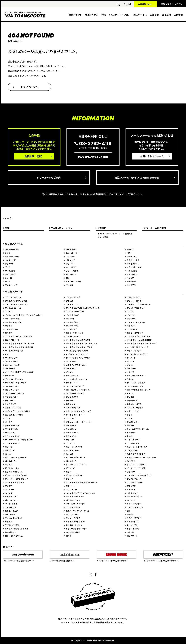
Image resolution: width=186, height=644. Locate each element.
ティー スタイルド (12, 425)
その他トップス (133, 260)
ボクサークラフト (73, 500)
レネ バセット (11, 532)
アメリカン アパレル (74, 304)
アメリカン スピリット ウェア (139, 304)
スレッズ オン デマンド (14, 415)
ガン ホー (131, 365)
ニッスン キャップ (12, 443)
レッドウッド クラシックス (77, 529)
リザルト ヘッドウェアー (76, 522)
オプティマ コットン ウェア (77, 354)
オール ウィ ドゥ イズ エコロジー (140, 340)
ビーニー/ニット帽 (73, 281)
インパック (131, 315)
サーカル (130, 393)
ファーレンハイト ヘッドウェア (139, 475)
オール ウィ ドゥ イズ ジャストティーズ (82, 344)
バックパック (71, 274)
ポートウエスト (11, 500)
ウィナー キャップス (13, 322)
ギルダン (69, 372)
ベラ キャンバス (11, 497)
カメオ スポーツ (11, 361)
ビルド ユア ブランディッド (16, 475)
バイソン (9, 454)
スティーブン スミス (13, 408)
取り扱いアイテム (14, 244)
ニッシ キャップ (133, 440)
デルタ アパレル (11, 429)
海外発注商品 (71, 249)
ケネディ (130, 379)
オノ (7, 354)
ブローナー (70, 486)
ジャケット (9, 264)
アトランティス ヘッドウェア (17, 304)
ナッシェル (70, 440)
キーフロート (10, 368)
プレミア (9, 486)
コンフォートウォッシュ (15, 393)
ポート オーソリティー (75, 497)
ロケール (130, 532)
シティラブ (70, 400)
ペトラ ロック (132, 493)
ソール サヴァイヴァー (75, 415)
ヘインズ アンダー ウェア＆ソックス (80, 493)
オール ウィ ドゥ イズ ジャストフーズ (142, 344)
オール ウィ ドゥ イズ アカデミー (79, 340)
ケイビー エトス (72, 383)
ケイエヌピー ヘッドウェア (16, 383)
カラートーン (71, 361)
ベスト (130, 253)
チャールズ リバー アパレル (138, 429)
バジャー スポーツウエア (76, 457)
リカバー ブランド (134, 518)
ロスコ (69, 536)
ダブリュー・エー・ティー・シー (79, 422)
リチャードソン (133, 522)
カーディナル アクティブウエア (78, 358)
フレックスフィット (135, 482)
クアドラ (130, 372)
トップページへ (29, 87)
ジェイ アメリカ (72, 397)
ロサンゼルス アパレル (14, 536)
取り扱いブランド (14, 291)
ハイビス (69, 454)
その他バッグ (132, 274)
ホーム (8, 218)
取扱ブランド (75, 15)
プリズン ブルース (134, 479)
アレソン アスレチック (136, 308)
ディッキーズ (71, 425)
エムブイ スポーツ (73, 336)
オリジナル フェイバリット (138, 354)
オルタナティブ (11, 358)
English (128, 4)
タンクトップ (10, 260)
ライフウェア (10, 514)
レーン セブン (132, 525)
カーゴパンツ (71, 267)
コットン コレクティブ (75, 386)
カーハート (131, 358)
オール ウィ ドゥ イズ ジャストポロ (19, 347)
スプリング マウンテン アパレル (18, 411)
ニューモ (9, 447)
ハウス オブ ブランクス (136, 454)
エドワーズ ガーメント (75, 333)
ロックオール (132, 536)
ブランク (69, 479)
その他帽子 (131, 281)
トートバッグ (10, 274)
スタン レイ (71, 404)
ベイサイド (131, 489)
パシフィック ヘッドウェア (16, 457)
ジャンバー (70, 264)
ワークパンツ (10, 271)
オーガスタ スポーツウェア (138, 347)
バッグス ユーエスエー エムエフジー (141, 457)
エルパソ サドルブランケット (139, 336)
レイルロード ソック (74, 525)
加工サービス (140, 15)
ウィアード (70, 319)
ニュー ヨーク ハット (74, 447)
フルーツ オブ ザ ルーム (14, 482)
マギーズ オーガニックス (76, 504)
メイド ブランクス (134, 504)
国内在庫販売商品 (12, 249)
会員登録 (145, 4)
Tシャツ (130, 249)
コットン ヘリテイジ (135, 386)
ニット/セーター (72, 253)
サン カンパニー (11, 397)
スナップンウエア (73, 408)
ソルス (130, 418)
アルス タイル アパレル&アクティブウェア (83, 308)
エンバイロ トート (12, 340)
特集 (104, 15)
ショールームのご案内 (49, 177)
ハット (8, 281)
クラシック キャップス (136, 375)
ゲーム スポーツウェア (136, 383)
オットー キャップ (134, 351)
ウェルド (9, 326)
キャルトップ (71, 368)
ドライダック (132, 432)
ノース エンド (132, 450)
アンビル (130, 311)
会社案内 (166, 15)
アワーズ (8, 311)
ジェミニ (130, 397)
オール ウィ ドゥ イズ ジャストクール (20, 344)
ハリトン (9, 465)
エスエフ (9, 333)
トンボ (130, 436)
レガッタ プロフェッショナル (17, 529)
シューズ (8, 278)
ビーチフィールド (12, 468)
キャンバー (131, 368)
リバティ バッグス (12, 525)
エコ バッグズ (71, 329)
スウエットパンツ (134, 267)
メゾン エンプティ (73, 507)
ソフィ (8, 418)
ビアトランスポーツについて (109, 234)
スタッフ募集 (103, 237)
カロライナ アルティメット (77, 365)
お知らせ (154, 15)
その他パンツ (132, 271)
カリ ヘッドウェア (12, 365)
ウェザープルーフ (73, 322)
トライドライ (71, 436)
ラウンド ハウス (72, 514)
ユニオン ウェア (11, 511)
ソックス (69, 285)
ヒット (69, 472)
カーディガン (132, 256)
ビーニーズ (70, 468)
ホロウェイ (131, 500)
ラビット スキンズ (73, 518)
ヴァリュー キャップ (13, 319)
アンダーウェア (11, 285)
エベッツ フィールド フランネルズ (19, 336)
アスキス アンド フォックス (16, 301)
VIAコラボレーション (120, 15)
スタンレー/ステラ (134, 404)
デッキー (130, 425)
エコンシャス (132, 329)
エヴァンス (131, 326)
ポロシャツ (70, 260)
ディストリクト (133, 422)
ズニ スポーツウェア (135, 408)
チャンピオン (71, 429)
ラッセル (130, 514)
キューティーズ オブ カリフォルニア (19, 372)
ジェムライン (10, 400)
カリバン (131, 361)
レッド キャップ (133, 529)
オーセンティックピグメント (77, 351)
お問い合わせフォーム (152, 156)
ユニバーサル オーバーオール (78, 511)
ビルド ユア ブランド (74, 475)
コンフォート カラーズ (75, 393)
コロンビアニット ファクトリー (78, 390)
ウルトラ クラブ (72, 326)
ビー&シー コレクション (137, 465)
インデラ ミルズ (72, 315)
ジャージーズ (132, 400)
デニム (8, 267)
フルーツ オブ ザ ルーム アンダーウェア (82, 482)
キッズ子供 (131, 285)
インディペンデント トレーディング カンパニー (24, 315)
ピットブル (131, 472)
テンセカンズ (10, 432)
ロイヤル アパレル (73, 532)
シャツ (8, 253)
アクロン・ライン (134, 297)
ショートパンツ (72, 271)
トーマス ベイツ (72, 432)
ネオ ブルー (10, 450)
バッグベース (71, 461)
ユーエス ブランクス (135, 507)
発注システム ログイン (172, 4)
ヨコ (129, 511)
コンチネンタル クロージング (139, 390)
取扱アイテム (92, 15)
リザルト (9, 522)
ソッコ (130, 415)
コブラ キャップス (12, 390)
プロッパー (9, 489)
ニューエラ (70, 443)
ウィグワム (131, 319)
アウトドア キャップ (13, 297)
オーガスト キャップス (14, 351)
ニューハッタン (133, 443)
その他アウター (133, 264)
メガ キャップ (11, 507)
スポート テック (133, 411)
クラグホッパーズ (73, 375)
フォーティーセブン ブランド (17, 479)
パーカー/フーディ (12, 256)
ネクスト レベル (72, 450)
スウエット (70, 256)
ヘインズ (9, 493)
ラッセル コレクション (14, 518)
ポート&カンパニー (135, 497)
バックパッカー (11, 461)
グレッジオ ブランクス (14, 379)
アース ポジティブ (73, 297)
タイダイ (9, 422)
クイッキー (9, 375)
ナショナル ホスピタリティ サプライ (19, 440)
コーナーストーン (12, 386)
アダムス (69, 301)
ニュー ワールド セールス (137, 447)
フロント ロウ (71, 489)
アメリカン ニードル (13, 308)
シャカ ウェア (11, 404)
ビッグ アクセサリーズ (14, 472)
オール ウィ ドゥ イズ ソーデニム (79, 347)
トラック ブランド (12, 436)
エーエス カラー (11, 329)
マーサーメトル (11, 504)
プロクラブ (131, 486)
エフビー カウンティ (135, 333)
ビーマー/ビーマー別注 (136, 468)
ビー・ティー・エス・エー (76, 465)
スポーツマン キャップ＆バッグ (78, 411)
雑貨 (68, 278)
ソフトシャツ (71, 418)
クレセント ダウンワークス (77, 379)
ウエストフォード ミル (136, 322)
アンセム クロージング (75, 311)
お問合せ (178, 15)
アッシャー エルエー (135, 301)
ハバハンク (131, 461)
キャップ (130, 278)
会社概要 (129, 234)
